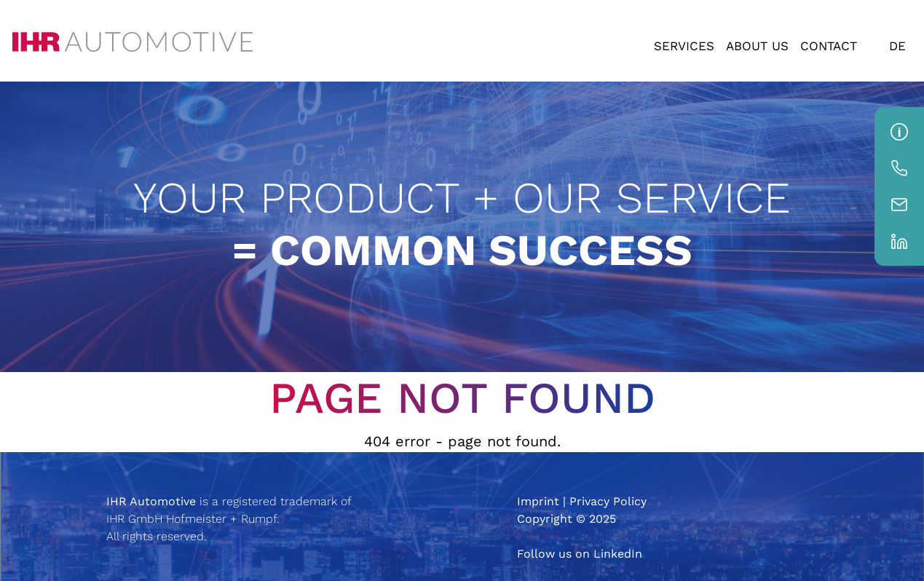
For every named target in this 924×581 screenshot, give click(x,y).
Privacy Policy (608, 501)
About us (757, 46)
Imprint (538, 501)
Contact (829, 46)
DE (897, 46)
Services (684, 46)
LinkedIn (618, 554)
